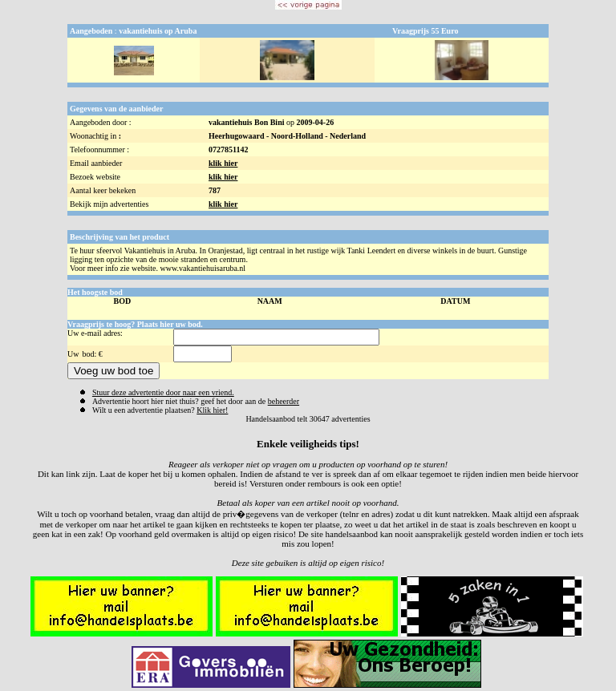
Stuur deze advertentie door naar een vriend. (163, 392)
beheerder (284, 401)
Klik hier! (212, 410)
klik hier (223, 163)
